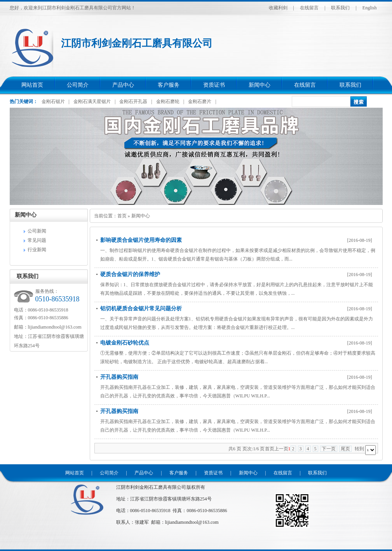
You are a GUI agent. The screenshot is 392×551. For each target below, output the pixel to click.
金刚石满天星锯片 (92, 101)
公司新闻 (37, 231)
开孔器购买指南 (119, 377)
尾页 (345, 449)
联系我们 (340, 8)
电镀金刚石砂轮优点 (125, 343)
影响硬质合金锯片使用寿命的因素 (141, 240)
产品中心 (123, 85)
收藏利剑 (278, 8)
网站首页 (32, 85)
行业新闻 (37, 250)
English (370, 8)
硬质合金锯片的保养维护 (130, 274)
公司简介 (78, 85)
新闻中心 (260, 85)
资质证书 (214, 85)
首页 (122, 216)
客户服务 (169, 85)
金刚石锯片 (53, 101)
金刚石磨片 (200, 101)
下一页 (329, 449)
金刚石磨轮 (168, 101)
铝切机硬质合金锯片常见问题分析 (141, 309)
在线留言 (309, 8)
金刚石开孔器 (133, 101)
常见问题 (37, 240)
